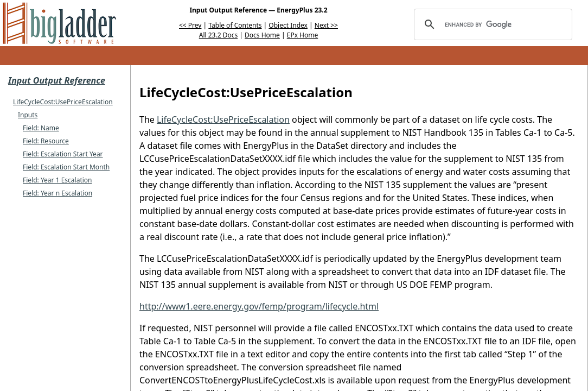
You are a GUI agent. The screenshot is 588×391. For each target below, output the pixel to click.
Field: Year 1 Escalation (57, 180)
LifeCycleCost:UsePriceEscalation (63, 102)
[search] (491, 24)
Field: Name (41, 128)
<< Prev (190, 25)
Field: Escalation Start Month (66, 167)
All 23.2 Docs (218, 35)
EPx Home (303, 35)
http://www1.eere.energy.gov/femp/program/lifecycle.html (259, 306)
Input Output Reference (57, 80)
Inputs (28, 115)
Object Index (288, 25)
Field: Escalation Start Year (63, 154)
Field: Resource (46, 141)
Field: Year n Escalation (57, 193)
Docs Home (262, 35)
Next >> (326, 25)
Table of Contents (235, 25)
